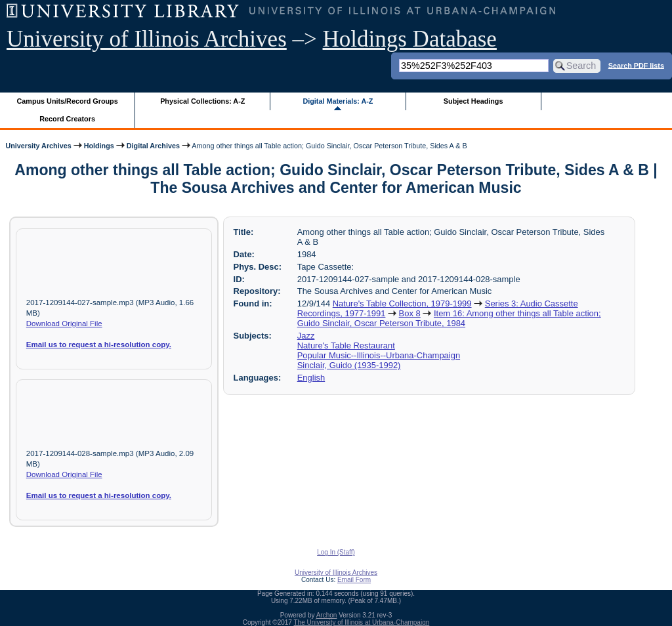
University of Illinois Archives (147, 39)
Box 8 (410, 313)
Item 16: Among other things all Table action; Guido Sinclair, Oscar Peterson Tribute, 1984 (449, 318)
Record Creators (67, 119)
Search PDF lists (636, 65)
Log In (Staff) (336, 552)
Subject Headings (473, 101)
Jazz (306, 336)
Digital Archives (153, 146)
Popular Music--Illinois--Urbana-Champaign (379, 355)
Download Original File (64, 323)
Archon (327, 615)
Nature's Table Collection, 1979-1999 (402, 303)
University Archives (38, 146)
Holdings (99, 146)
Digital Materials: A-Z (338, 101)
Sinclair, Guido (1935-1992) (349, 365)
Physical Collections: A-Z (202, 101)
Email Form (354, 580)
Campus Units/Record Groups (68, 101)
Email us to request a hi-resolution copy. (99, 344)
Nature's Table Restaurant (346, 345)
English (311, 378)
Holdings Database (410, 39)
